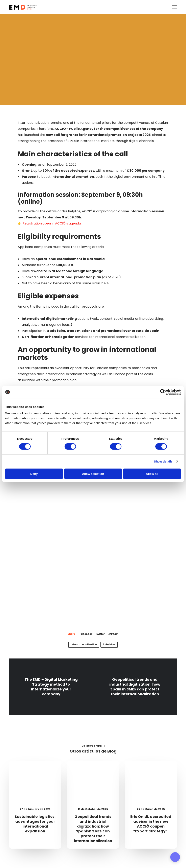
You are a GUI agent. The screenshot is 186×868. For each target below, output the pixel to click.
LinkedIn (113, 634)
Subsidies (109, 644)
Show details (163, 461)
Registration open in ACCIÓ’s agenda (51, 223)
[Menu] (172, 7)
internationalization (84, 644)
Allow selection (93, 474)
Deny (34, 474)
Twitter (100, 634)
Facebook (86, 634)
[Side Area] (175, 857)
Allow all (152, 474)
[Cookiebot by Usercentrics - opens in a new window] (163, 392)
